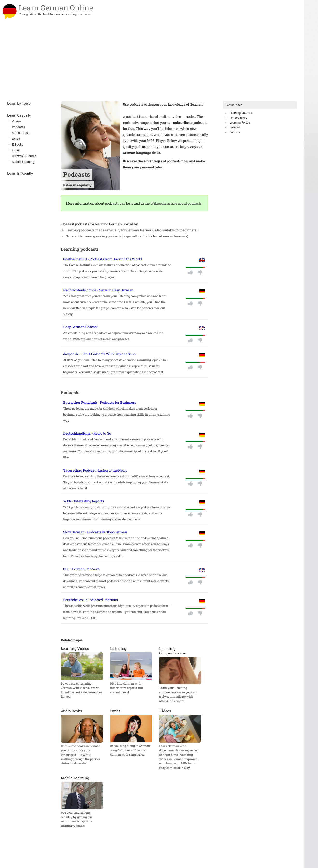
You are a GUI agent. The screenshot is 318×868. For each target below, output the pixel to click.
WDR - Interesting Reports (84, 501)
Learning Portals (240, 123)
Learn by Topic (19, 104)
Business (235, 132)
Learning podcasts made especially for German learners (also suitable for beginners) (131, 230)
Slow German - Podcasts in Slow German (95, 532)
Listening (235, 127)
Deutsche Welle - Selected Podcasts (90, 600)
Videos (17, 121)
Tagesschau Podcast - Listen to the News (95, 470)
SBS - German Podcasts (81, 569)
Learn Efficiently (20, 174)
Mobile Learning (23, 162)
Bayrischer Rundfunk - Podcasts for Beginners (100, 402)
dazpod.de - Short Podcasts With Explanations (99, 354)
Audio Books (21, 133)
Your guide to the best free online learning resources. (55, 14)
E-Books (17, 144)
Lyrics (16, 139)
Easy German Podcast (80, 327)
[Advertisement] (152, 65)
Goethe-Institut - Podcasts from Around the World (103, 259)
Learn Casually (19, 115)
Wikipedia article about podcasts (176, 203)
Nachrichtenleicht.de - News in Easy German (98, 290)
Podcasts (18, 127)
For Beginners (238, 118)
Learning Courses (241, 113)
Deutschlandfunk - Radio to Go (87, 433)
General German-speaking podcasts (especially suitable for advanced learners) (127, 236)
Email (16, 150)
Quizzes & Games (24, 156)
